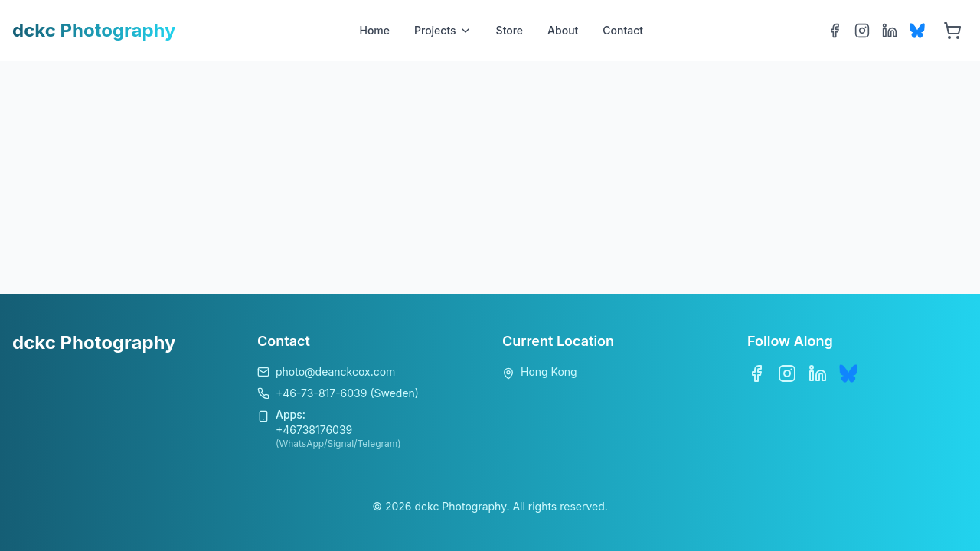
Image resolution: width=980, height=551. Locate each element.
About (563, 30)
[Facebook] (835, 31)
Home (374, 30)
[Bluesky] (917, 31)
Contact (623, 30)
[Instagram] (862, 31)
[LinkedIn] (890, 31)
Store (510, 30)
